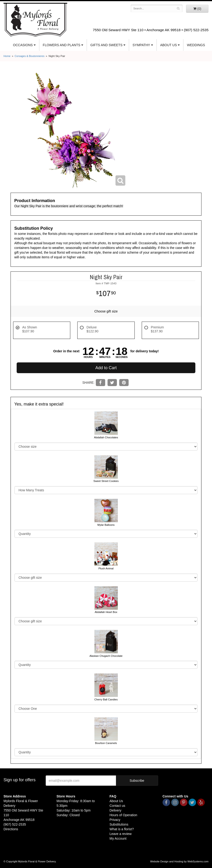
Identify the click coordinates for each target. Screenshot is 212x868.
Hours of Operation (123, 815)
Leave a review (121, 834)
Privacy (115, 820)
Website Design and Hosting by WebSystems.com (179, 861)
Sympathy (141, 45)
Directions (11, 829)
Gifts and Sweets (106, 45)
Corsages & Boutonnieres (30, 56)
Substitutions (119, 824)
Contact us (117, 806)
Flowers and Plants (62, 45)
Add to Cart (106, 368)
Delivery (116, 810)
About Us (169, 45)
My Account (118, 838)
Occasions (23, 45)
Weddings (196, 45)
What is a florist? (122, 829)
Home (7, 56)
